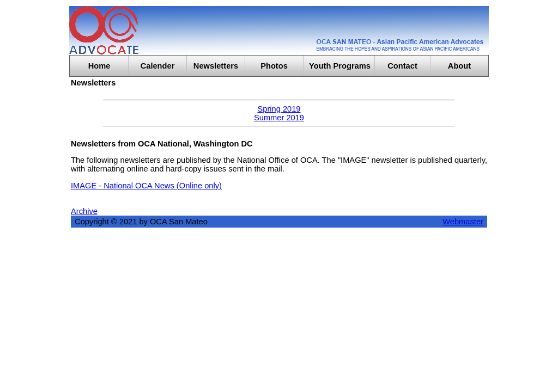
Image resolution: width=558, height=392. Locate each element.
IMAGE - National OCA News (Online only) (146, 186)
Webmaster (463, 222)
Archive (84, 211)
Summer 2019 (279, 118)
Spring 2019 (279, 109)
